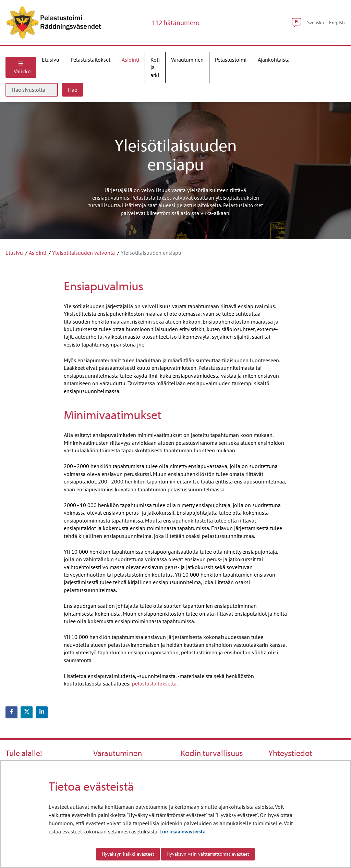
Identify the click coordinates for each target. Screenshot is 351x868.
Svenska (316, 22)
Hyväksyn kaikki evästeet (128, 854)
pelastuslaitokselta (154, 683)
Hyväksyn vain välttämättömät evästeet (208, 854)
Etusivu (14, 253)
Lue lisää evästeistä (183, 831)
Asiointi (38, 253)
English (337, 22)
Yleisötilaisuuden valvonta (83, 253)
